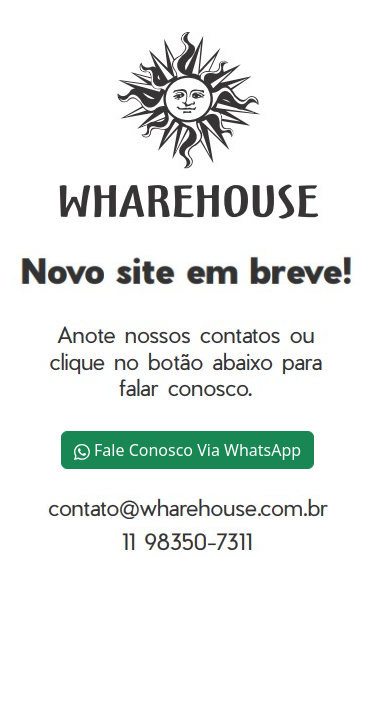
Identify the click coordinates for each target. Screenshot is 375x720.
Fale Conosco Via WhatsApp (187, 450)
